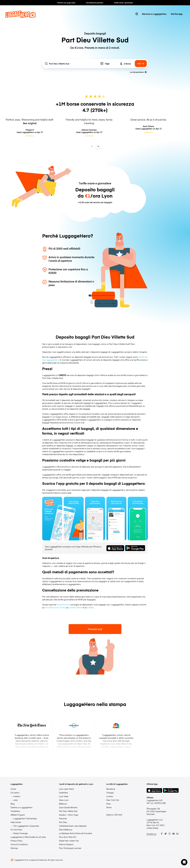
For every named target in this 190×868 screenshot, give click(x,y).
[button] (184, 862)
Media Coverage (21, 833)
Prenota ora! (95, 629)
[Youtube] (174, 834)
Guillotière (63, 793)
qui (52, 566)
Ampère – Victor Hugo (69, 815)
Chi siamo (15, 793)
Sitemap (14, 848)
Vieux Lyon (64, 800)
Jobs (16, 800)
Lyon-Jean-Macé (66, 789)
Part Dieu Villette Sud (68, 811)
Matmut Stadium (66, 844)
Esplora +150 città (114, 815)
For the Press (16, 830)
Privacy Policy (16, 841)
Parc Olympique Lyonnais (70, 848)
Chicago (110, 793)
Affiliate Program (18, 815)
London (110, 796)
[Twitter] (166, 834)
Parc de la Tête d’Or (68, 837)
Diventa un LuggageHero (22, 807)
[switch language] (137, 14)
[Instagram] (170, 834)
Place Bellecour (66, 830)
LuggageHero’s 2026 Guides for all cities (28, 837)
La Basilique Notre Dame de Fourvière (75, 833)
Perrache (63, 818)
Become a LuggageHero (154, 14)
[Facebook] (162, 834)
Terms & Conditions (19, 844)
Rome (109, 807)
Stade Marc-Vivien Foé (69, 841)
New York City (113, 800)
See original (30, 123)
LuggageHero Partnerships (25, 818)
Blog (13, 804)
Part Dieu (63, 822)
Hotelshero (15, 811)
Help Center (16, 822)
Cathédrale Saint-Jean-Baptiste (73, 826)
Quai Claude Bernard (68, 807)
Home (13, 789)
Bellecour (63, 804)
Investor (17, 796)
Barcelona (111, 789)
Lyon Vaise (64, 796)
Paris (108, 804)
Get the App (177, 14)
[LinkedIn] (177, 834)
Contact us (151, 834)
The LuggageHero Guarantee (26, 826)
